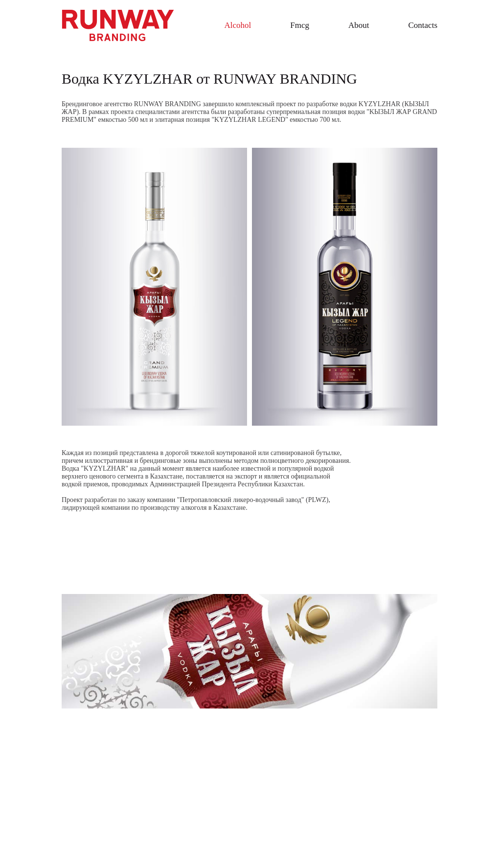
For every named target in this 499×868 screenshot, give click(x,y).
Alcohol (238, 25)
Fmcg (300, 25)
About (359, 25)
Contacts (423, 25)
